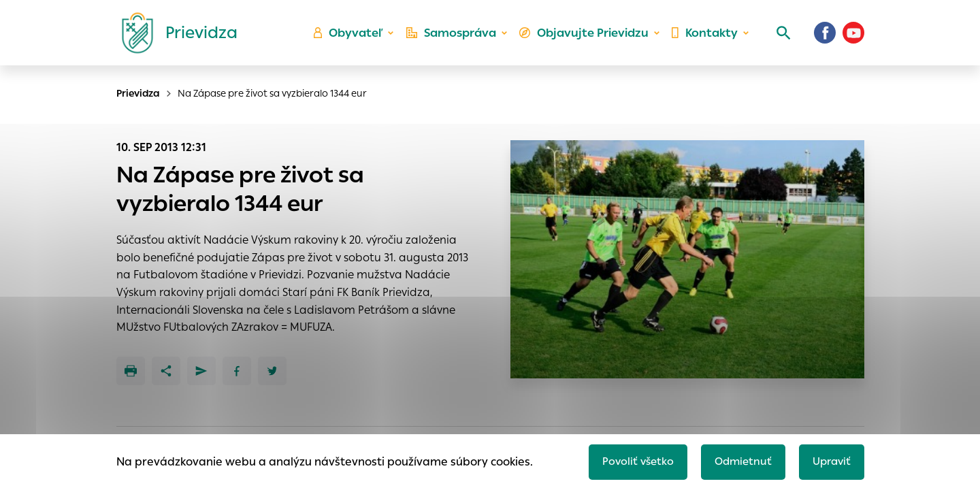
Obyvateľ (355, 38)
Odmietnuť (738, 460)
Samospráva (456, 38)
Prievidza (138, 93)
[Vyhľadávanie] (780, 37)
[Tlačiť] (131, 371)
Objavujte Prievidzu (586, 38)
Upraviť (830, 460)
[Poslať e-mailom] (201, 371)
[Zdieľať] (166, 371)
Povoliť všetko (631, 460)
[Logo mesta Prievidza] (174, 37)
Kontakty (704, 38)
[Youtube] (853, 37)
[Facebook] (825, 37)
